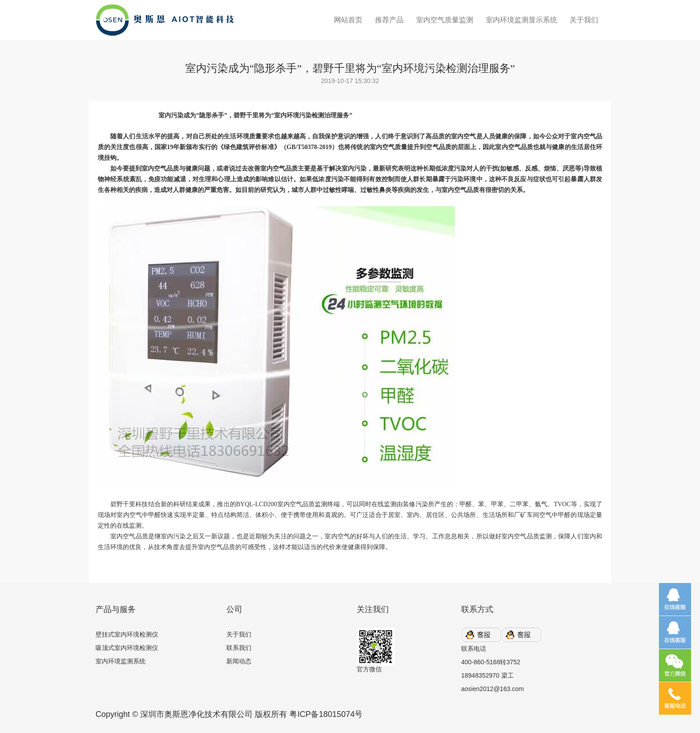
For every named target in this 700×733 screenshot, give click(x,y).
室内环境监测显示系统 (521, 20)
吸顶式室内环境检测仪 (127, 648)
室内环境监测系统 (121, 661)
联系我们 (239, 648)
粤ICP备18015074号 (326, 714)
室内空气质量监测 (445, 20)
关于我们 (584, 20)
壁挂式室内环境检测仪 (127, 634)
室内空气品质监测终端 (309, 504)
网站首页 (348, 20)
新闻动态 (239, 661)
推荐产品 (389, 20)
